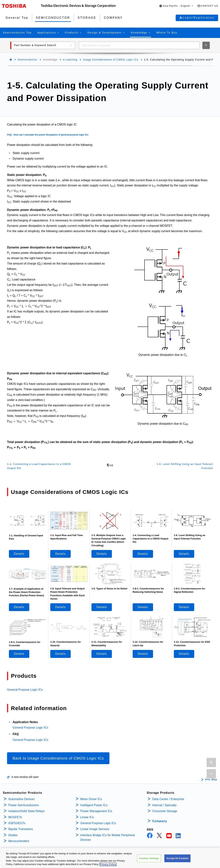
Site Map (211, 780)
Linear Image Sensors (95, 829)
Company (160, 821)
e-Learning (70, 60)
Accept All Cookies (178, 858)
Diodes (13, 835)
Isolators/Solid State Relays (27, 811)
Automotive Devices (21, 799)
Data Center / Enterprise (168, 799)
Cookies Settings (149, 858)
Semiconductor (27, 60)
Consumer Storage (165, 811)
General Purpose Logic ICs (25, 690)
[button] (176, 6)
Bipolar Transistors (21, 829)
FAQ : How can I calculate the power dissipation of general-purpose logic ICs (48, 135)
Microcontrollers (19, 841)
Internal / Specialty (165, 805)
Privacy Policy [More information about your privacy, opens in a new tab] (108, 864)
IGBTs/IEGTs (17, 823)
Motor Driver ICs (91, 799)
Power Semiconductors (24, 805)
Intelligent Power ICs (94, 805)
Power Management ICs (96, 811)
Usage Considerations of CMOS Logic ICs (111, 60)
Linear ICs (87, 817)
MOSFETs (15, 817)
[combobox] (139, 45)
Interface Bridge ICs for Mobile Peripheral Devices (107, 838)
